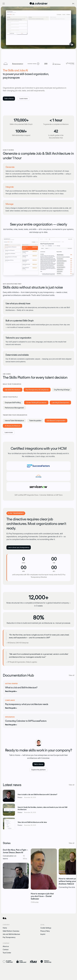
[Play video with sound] (72, 45)
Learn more (23, 99)
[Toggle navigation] (4, 4)
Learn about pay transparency (19, 547)
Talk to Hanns (9, 99)
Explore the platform (38, 770)
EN (73, 4)
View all (71, 675)
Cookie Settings (46, 928)
